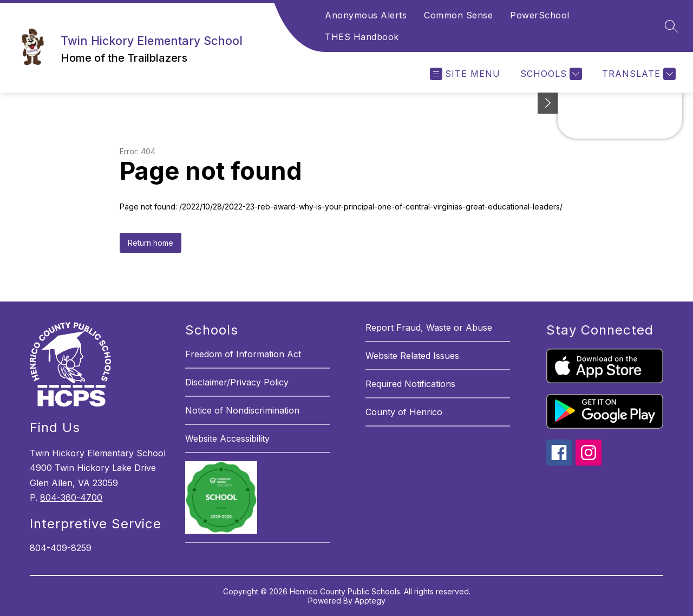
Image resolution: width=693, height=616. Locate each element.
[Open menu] (465, 74)
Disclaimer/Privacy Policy (237, 382)
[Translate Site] (638, 74)
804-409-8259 (61, 548)
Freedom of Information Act (243, 354)
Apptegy (370, 601)
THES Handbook (362, 37)
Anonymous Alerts (366, 15)
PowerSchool (540, 15)
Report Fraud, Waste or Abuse (429, 327)
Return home (151, 243)
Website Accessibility (227, 438)
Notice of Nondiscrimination (242, 410)
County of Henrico (404, 412)
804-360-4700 (71, 497)
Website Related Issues (412, 356)
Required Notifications (410, 384)
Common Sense (458, 15)
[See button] (548, 103)
